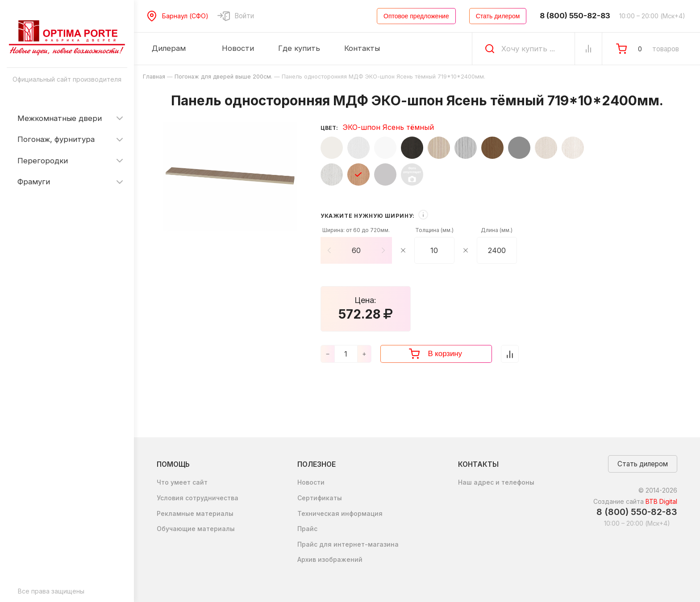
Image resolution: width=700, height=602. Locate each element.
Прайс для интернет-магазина (348, 544)
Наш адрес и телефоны (496, 482)
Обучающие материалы (196, 529)
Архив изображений (330, 559)
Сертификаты (320, 498)
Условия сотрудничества (198, 498)
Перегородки (43, 161)
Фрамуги (34, 182)
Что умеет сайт (182, 482)
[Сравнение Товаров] (588, 49)
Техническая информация (340, 513)
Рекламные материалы (195, 513)
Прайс (307, 529)
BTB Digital (661, 501)
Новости (311, 482)
